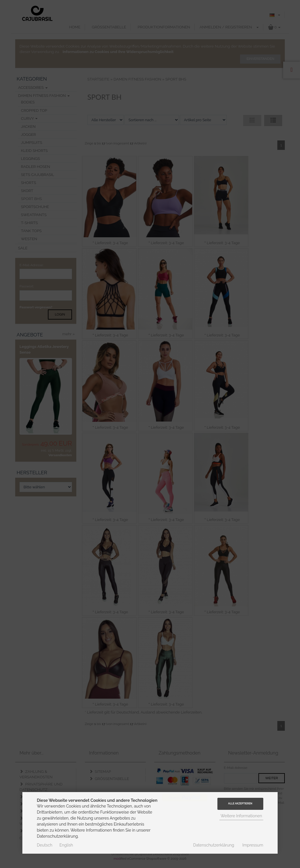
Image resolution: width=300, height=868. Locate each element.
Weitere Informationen (241, 816)
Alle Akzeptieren (240, 804)
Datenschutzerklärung (214, 845)
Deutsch (44, 845)
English (66, 845)
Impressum (253, 845)
